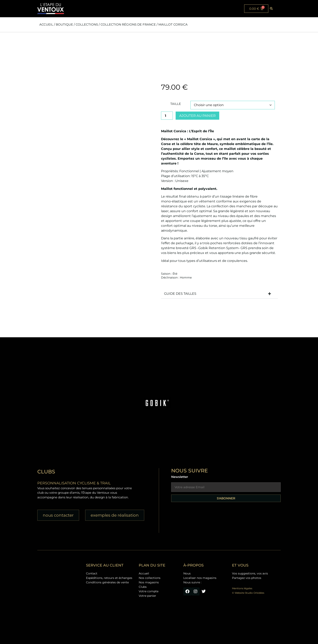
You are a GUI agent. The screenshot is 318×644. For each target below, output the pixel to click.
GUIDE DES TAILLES (180, 294)
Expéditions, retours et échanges (109, 578)
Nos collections (150, 578)
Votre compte (149, 591)
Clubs (143, 587)
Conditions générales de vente (107, 582)
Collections (87, 24)
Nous (187, 573)
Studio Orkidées (255, 593)
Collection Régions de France (128, 24)
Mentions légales (242, 588)
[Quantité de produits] (167, 116)
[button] (271, 9)
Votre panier (147, 596)
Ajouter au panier (197, 116)
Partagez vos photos (247, 578)
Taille (176, 104)
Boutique (64, 24)
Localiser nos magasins (200, 578)
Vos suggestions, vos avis (250, 573)
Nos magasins (149, 582)
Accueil (46, 24)
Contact (92, 573)
